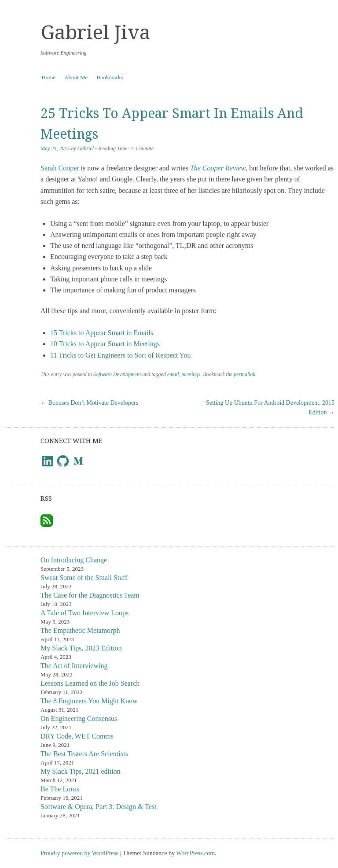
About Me (76, 77)
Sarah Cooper (60, 168)
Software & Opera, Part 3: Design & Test (98, 807)
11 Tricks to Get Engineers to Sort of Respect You (120, 355)
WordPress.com (195, 853)
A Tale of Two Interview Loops (84, 613)
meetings (191, 374)
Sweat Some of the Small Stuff (84, 578)
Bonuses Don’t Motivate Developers (89, 403)
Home (48, 77)
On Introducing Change (74, 560)
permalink (244, 374)
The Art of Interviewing (74, 666)
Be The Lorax (60, 789)
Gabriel (86, 148)
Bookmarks (110, 77)
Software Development (117, 374)
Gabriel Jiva (95, 33)
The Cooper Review (218, 168)
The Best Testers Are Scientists (84, 754)
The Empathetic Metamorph (80, 630)
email (173, 374)
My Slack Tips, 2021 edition (81, 771)
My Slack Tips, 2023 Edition (81, 648)
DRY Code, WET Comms (77, 736)
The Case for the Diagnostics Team (90, 595)
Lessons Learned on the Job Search (90, 683)
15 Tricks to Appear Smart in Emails (102, 333)
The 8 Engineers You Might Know (89, 701)
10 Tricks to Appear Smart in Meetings (105, 344)
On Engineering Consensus (79, 718)
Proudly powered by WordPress (79, 853)
